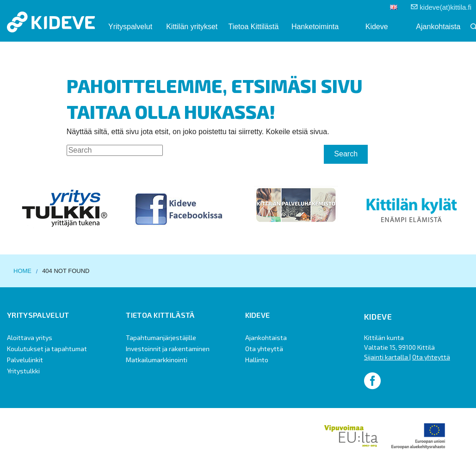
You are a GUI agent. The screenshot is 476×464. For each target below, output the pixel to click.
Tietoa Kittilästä (253, 27)
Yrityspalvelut (130, 27)
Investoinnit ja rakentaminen (168, 349)
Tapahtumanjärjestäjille (161, 337)
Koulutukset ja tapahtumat (47, 349)
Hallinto (257, 360)
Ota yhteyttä (264, 349)
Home (22, 271)
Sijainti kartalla (387, 357)
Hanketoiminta (315, 27)
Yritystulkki (23, 371)
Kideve (377, 27)
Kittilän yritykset (192, 27)
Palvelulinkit (25, 360)
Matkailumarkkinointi (157, 360)
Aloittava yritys (30, 337)
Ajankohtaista (438, 27)
